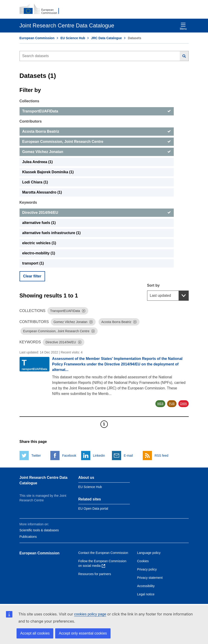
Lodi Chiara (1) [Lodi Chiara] (35, 182)
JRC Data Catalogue (106, 38)
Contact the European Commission (103, 553)
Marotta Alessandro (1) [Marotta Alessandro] (42, 192)
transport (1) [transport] (33, 263)
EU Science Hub (73, 38)
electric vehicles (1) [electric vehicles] (39, 243)
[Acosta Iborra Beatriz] (97, 132)
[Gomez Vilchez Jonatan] (97, 152)
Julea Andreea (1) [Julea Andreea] (38, 162)
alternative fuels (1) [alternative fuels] (39, 223)
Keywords (28, 202)
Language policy (149, 553)
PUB (172, 404)
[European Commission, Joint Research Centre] (97, 142)
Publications (28, 537)
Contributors (31, 121)
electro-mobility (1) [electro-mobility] (39, 253)
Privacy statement (150, 578)
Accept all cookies (35, 633)
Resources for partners (95, 574)
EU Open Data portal (93, 509)
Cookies (143, 561)
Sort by (153, 285)
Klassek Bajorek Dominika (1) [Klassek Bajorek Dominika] (48, 172)
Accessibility (146, 586)
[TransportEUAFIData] (97, 111)
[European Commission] (42, 9)
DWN (184, 404)
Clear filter (32, 276)
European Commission (37, 38)
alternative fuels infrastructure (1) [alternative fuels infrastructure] (51, 233)
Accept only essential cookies (83, 633)
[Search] (184, 56)
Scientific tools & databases (39, 530)
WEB (160, 404)
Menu (183, 26)
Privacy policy (147, 569)
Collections (29, 101)
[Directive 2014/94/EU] (97, 213)
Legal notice (146, 594)
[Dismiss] (84, 311)
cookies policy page (90, 614)
